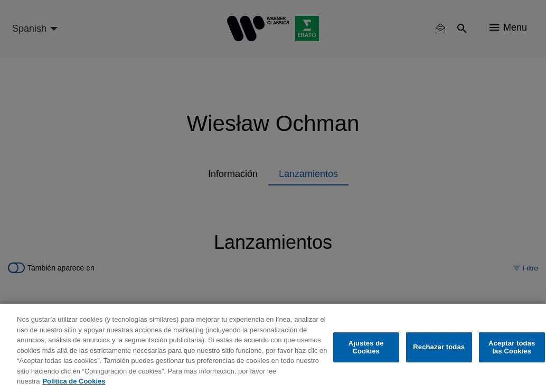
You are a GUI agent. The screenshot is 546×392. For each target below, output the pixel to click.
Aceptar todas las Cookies (512, 347)
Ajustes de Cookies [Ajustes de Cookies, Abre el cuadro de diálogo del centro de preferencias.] (366, 347)
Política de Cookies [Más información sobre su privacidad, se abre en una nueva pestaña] (74, 381)
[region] (273, 348)
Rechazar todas (439, 347)
